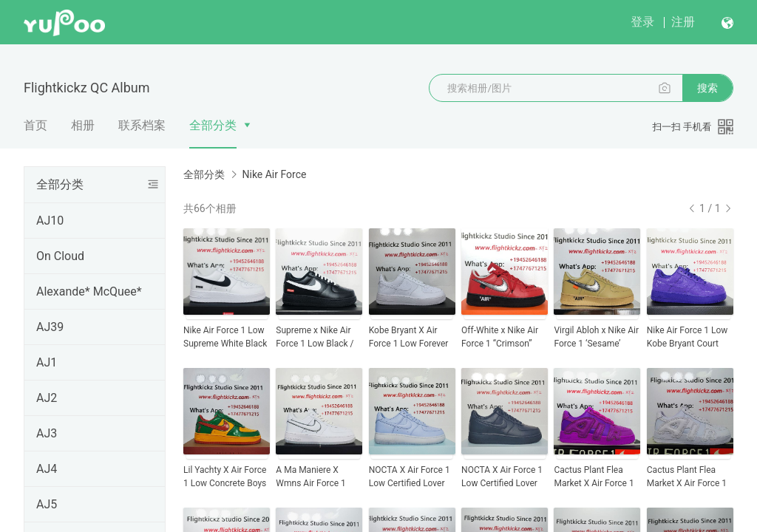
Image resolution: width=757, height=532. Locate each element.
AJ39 (50, 327)
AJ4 (47, 469)
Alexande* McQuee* (89, 291)
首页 (35, 125)
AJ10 (50, 221)
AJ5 (47, 504)
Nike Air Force (274, 174)
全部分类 (213, 125)
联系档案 (142, 125)
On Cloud (60, 256)
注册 (683, 22)
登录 (642, 22)
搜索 (707, 88)
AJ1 (47, 362)
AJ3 (47, 433)
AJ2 (47, 398)
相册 (83, 125)
